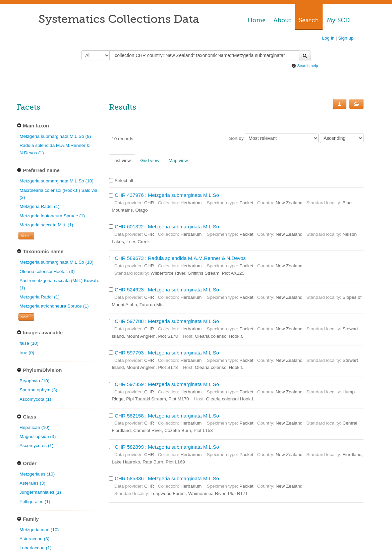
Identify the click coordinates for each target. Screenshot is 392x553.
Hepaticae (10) (34, 427)
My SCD (338, 20)
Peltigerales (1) (35, 502)
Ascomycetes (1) (36, 446)
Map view (178, 160)
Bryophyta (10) (34, 381)
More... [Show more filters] (26, 236)
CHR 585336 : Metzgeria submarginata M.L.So (167, 478)
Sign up (346, 38)
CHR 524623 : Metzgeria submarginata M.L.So (167, 290)
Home (257, 20)
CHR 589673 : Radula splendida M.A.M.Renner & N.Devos (180, 258)
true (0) (27, 353)
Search (309, 20)
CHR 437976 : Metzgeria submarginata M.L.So (167, 195)
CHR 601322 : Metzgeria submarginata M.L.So (167, 227)
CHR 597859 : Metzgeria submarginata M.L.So (167, 384)
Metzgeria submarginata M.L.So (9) (55, 136)
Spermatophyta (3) (38, 390)
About (282, 20)
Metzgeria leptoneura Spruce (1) (52, 216)
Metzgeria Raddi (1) (39, 206)
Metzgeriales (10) (37, 474)
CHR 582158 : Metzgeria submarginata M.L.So (167, 416)
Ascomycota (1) (35, 399)
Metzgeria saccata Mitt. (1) (46, 225)
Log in (328, 38)
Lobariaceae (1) (35, 548)
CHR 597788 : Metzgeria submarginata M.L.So (167, 321)
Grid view (150, 160)
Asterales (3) (32, 483)
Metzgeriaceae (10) (39, 530)
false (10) (29, 343)
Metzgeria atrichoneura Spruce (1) (54, 306)
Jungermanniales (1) (40, 492)
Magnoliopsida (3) (38, 436)
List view (122, 160)
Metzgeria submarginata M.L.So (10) (57, 181)
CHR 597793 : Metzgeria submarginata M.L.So (167, 353)
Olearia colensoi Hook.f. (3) (47, 271)
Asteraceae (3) (34, 539)
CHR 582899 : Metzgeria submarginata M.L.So (167, 447)
